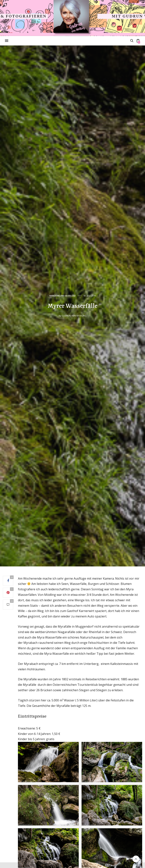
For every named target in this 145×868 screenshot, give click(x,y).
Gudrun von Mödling (74, 316)
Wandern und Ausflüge (62, 296)
